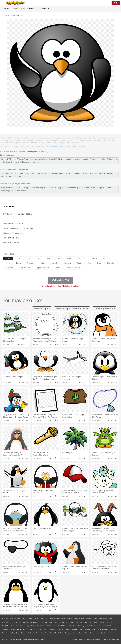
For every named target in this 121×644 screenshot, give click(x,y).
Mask (12, 626)
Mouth (93, 626)
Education (52, 629)
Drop (110, 619)
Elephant (62, 622)
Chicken (36, 622)
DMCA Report (10, 206)
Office (99, 629)
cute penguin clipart (104, 308)
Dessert (24, 633)
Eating (92, 633)
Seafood (60, 633)
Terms (81, 639)
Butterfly (25, 622)
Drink (29, 633)
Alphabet (105, 629)
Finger (104, 626)
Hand (109, 626)
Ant (11, 622)
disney (81, 258)
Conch (36, 619)
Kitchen (75, 633)
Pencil (45, 629)
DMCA (105, 639)
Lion (91, 622)
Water (95, 619)
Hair (75, 626)
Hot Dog (110, 633)
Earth (41, 619)
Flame (51, 619)
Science (87, 629)
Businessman (41, 626)
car (90, 263)
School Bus (61, 629)
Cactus (30, 619)
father (88, 626)
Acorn (12, 619)
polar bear (9, 268)
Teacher (19, 629)
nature (49, 258)
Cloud (105, 619)
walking (64, 626)
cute (39, 258)
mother (33, 626)
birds (99, 263)
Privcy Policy (89, 639)
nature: (5, 619)
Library (81, 629)
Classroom (31, 629)
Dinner (81, 633)
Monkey (96, 622)
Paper (93, 629)
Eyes (58, 626)
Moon (76, 619)
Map (67, 629)
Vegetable (68, 633)
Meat (47, 633)
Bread (97, 633)
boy (83, 626)
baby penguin (25, 268)
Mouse (102, 622)
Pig (107, 622)
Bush (100, 619)
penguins (93, 258)
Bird (20, 622)
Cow (41, 622)
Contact (98, 639)
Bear (15, 622)
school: (5, 629)
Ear (54, 626)
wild (104, 258)
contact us (56, 146)
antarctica (31, 263)
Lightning (70, 619)
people (19, 258)
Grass (63, 619)
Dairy (18, 633)
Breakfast (12, 633)
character (111, 263)
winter (80, 263)
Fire (46, 619)
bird (29, 258)
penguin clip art (42, 308)
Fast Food (36, 633)
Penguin (112, 622)
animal (8, 258)
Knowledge (74, 629)
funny (19, 263)
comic (8, 263)
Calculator (113, 629)
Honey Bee (79, 622)
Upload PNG (114, 639)
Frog (72, 622)
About (75, 639)
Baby (17, 626)
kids (59, 258)
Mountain (89, 619)
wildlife (70, 258)
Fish (68, 622)
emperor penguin (42, 268)
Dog (46, 622)
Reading (39, 629)
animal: (5, 622)
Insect (86, 622)
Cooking (104, 633)
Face (98, 626)
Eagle (55, 622)
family (27, 626)
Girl (79, 626)
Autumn (18, 619)
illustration (67, 263)
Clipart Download (20, 8)
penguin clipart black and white (72, 308)
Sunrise (82, 619)
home (70, 626)
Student (12, 629)
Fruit (42, 633)
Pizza (87, 633)
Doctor (49, 626)
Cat (31, 622)
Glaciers (57, 619)
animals (55, 263)
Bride (22, 626)
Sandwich (53, 633)
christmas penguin (73, 268)
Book (25, 629)
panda (57, 268)
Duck (50, 622)
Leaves (24, 619)
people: (5, 626)
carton (43, 263)
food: (5, 633)
